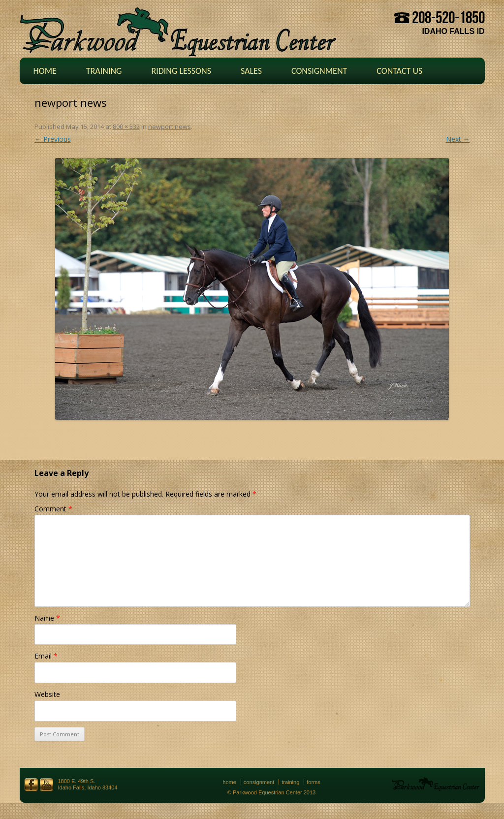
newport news (170, 126)
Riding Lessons (181, 71)
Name (47, 618)
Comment (53, 509)
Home (45, 71)
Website (47, 694)
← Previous (53, 139)
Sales (251, 71)
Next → (458, 139)
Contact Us (399, 71)
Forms (314, 782)
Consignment (319, 71)
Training (104, 71)
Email (46, 656)
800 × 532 (126, 126)
